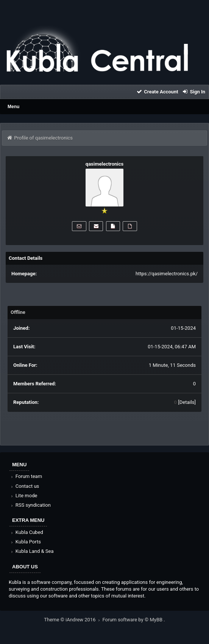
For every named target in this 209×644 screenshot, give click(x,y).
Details (187, 402)
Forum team (26, 476)
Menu (13, 107)
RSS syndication (30, 505)
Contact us (24, 486)
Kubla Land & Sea (32, 551)
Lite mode (23, 496)
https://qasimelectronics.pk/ (167, 274)
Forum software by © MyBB (133, 620)
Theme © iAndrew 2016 (73, 620)
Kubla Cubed (27, 532)
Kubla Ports (25, 542)
